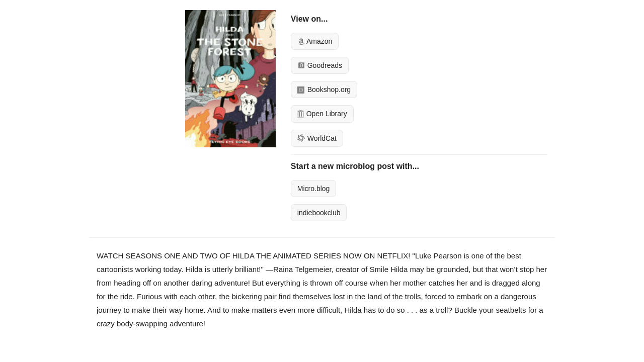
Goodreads (320, 65)
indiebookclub (319, 213)
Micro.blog (314, 189)
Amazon (315, 41)
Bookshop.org (324, 89)
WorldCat (317, 138)
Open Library (322, 114)
